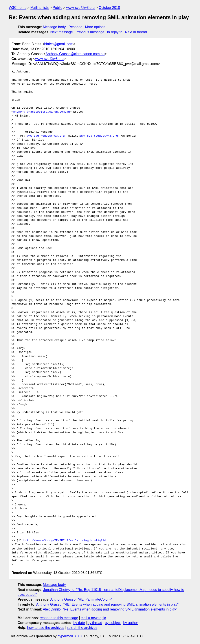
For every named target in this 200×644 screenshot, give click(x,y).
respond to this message (59, 618)
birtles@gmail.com (59, 44)
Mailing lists (39, 8)
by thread (95, 623)
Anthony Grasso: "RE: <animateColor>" (81, 599)
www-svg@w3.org (80, 8)
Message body (54, 27)
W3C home (18, 8)
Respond (75, 27)
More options (95, 27)
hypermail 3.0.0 (69, 636)
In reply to (115, 32)
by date (79, 623)
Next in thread (136, 32)
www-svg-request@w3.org (46, 136)
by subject (113, 623)
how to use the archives (46, 628)
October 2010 (109, 8)
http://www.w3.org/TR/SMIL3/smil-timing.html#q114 (65, 541)
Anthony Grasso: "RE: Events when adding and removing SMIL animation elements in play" (107, 604)
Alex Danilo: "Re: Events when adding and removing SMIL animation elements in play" (110, 609)
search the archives (82, 628)
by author (131, 623)
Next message (62, 32)
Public (57, 8)
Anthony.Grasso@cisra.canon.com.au (75, 54)
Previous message (90, 32)
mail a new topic (93, 618)
